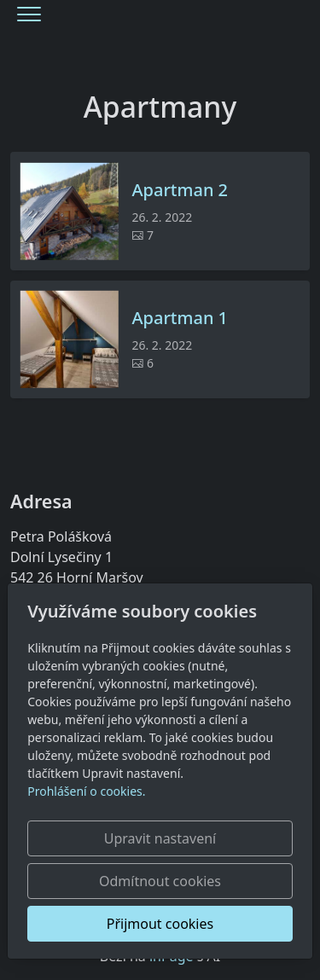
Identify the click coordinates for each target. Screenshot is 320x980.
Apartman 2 (180, 190)
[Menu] (29, 14)
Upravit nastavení (160, 838)
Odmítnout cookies (160, 881)
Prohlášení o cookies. (86, 791)
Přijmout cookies (160, 924)
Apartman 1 (180, 318)
